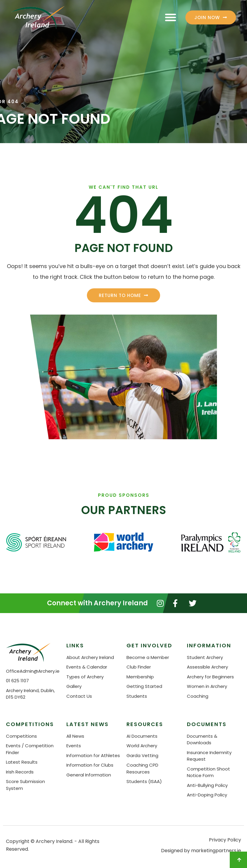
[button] (171, 17)
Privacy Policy (225, 840)
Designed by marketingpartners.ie (201, 851)
